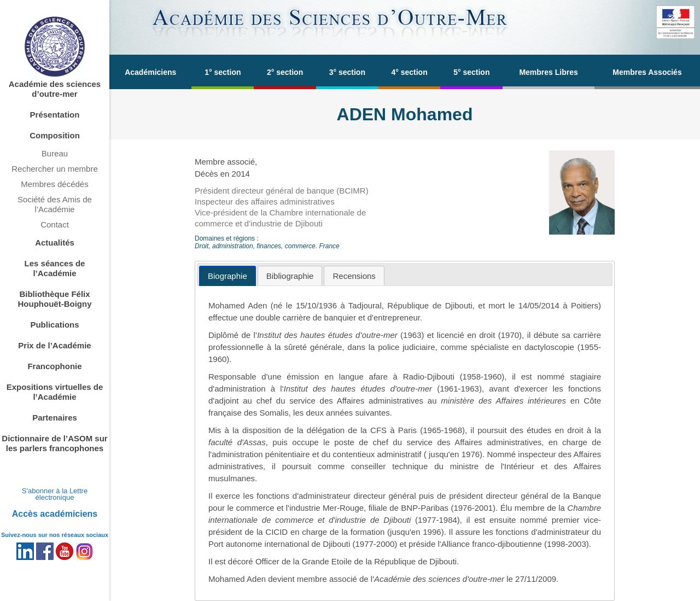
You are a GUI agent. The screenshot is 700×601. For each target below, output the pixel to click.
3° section (347, 72)
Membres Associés (647, 72)
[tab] (227, 276)
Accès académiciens (55, 514)
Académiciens (150, 72)
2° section (285, 72)
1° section (223, 72)
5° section (471, 72)
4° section (409, 72)
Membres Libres (548, 72)
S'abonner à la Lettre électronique (55, 494)
